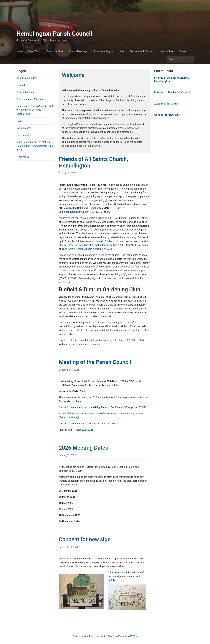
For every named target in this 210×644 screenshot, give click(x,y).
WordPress (89, 636)
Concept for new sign (85, 539)
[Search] (178, 59)
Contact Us (22, 85)
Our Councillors (55, 51)
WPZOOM (133, 636)
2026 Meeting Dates (84, 448)
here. (79, 401)
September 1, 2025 (69, 370)
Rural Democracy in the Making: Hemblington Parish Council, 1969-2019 (35, 146)
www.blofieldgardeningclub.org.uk (87, 344)
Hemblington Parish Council (54, 34)
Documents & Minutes (142, 51)
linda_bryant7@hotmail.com (77, 249)
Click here (113, 572)
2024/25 (142, 407)
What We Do (35, 51)
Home (20, 51)
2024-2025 (113, 424)
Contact (183, 51)
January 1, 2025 (67, 455)
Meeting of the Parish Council (95, 362)
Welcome (73, 75)
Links (122, 51)
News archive (24, 128)
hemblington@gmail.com (76, 212)
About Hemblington (103, 51)
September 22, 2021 (70, 547)
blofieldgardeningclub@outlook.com (107, 340)
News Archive (166, 51)
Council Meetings (78, 51)
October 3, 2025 (67, 173)
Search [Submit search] (190, 59)
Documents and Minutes (30, 99)
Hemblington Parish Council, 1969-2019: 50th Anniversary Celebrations (35, 110)
